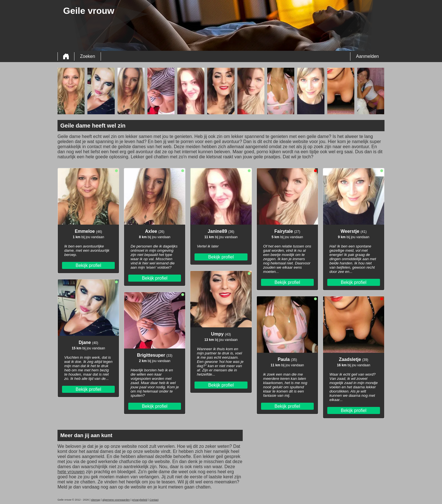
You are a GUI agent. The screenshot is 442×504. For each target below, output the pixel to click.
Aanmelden (367, 56)
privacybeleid (140, 500)
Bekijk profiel (88, 265)
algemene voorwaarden (116, 500)
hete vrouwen (71, 472)
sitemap (96, 500)
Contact (154, 500)
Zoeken (88, 56)
